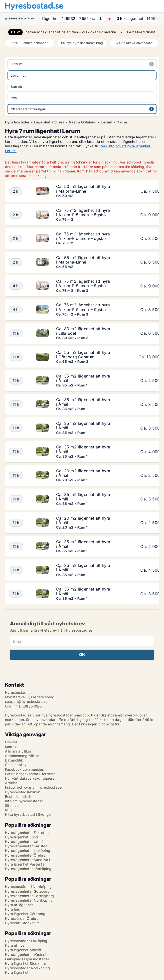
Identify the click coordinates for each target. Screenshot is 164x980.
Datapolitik (14, 760)
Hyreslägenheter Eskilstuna (28, 833)
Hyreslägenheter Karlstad (26, 846)
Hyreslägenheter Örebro (25, 855)
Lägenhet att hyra (49, 122)
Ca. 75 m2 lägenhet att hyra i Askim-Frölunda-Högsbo (83, 213)
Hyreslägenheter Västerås (27, 954)
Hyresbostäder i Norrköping (28, 887)
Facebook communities (24, 769)
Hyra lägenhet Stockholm (26, 963)
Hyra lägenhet (17, 972)
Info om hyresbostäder (24, 801)
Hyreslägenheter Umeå (24, 842)
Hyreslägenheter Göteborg (27, 891)
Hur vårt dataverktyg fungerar (30, 778)
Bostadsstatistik (18, 796)
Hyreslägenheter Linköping (28, 850)
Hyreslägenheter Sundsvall (27, 860)
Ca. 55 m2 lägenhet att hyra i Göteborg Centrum (83, 355)
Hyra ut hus (15, 945)
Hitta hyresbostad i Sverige (28, 814)
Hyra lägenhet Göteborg (25, 914)
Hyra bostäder (17, 122)
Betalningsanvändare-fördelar (30, 774)
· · (70, 19)
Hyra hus (12, 909)
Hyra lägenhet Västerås (25, 864)
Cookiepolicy (16, 765)
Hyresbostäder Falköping (26, 941)
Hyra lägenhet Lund (22, 837)
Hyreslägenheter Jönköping (28, 869)
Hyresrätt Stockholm (22, 923)
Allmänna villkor (18, 751)
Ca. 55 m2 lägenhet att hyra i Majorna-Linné (83, 260)
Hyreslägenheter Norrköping (29, 900)
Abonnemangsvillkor (22, 756)
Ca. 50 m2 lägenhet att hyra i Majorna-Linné (83, 189)
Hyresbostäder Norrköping (27, 968)
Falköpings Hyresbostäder (27, 959)
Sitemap (12, 805)
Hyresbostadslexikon (23, 792)
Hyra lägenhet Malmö (23, 950)
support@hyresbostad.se (26, 701)
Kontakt (11, 747)
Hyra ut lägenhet (19, 905)
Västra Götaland (83, 122)
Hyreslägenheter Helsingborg (29, 896)
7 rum (122, 122)
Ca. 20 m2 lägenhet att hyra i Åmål (83, 473)
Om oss (11, 742)
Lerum (107, 122)
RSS (8, 810)
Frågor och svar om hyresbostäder (34, 787)
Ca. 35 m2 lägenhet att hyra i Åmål (83, 378)
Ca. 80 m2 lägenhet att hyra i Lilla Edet (83, 331)
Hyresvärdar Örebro (22, 918)
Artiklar (11, 783)
